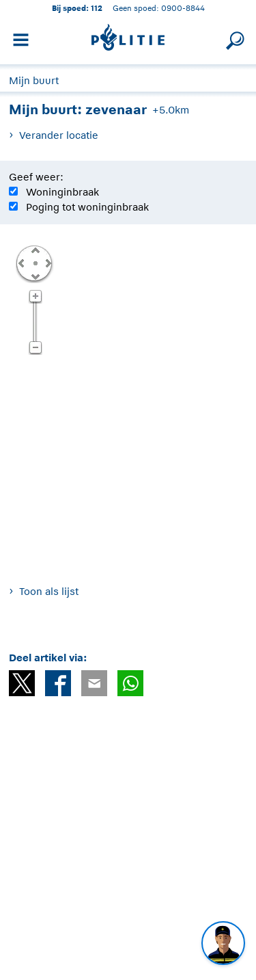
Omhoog (35, 250)
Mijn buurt (34, 80)
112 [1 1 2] (97, 8)
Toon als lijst (49, 591)
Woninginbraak (62, 192)
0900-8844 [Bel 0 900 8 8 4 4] (183, 8)
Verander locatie (59, 135)
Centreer (35, 263)
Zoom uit (35, 348)
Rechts (47, 263)
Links (21, 263)
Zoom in (35, 297)
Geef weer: (36, 177)
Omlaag (35, 276)
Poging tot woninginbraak (87, 207)
